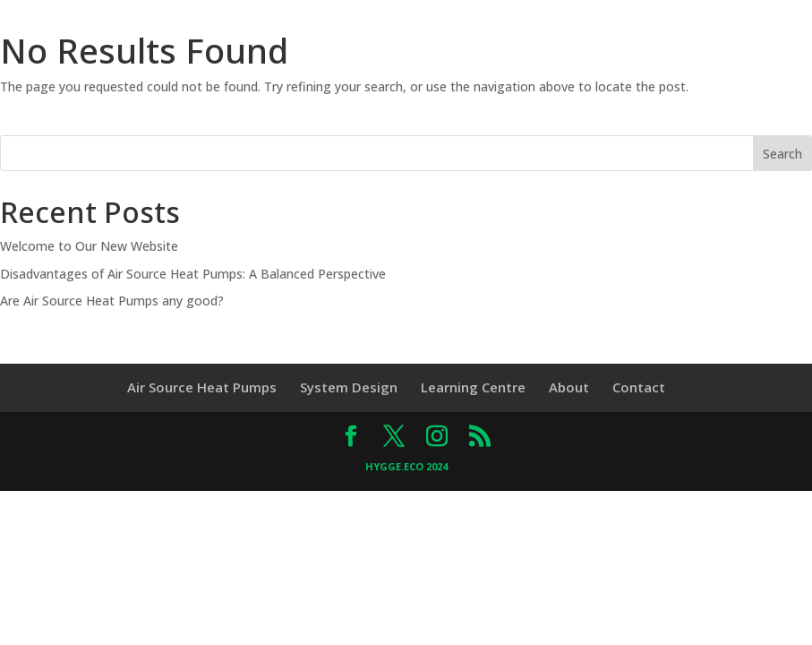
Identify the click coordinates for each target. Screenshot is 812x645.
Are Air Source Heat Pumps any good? (112, 301)
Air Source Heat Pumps (202, 387)
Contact (639, 387)
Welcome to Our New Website (89, 246)
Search (782, 154)
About (569, 387)
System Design (349, 387)
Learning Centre (473, 387)
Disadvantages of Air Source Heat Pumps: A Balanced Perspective (193, 274)
